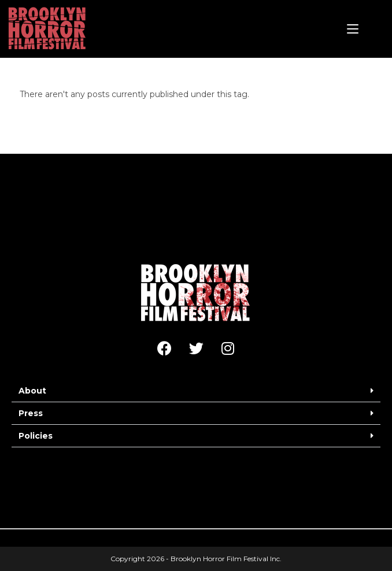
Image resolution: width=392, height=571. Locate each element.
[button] (196, 391)
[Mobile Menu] (353, 29)
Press (31, 413)
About (32, 391)
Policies (36, 436)
